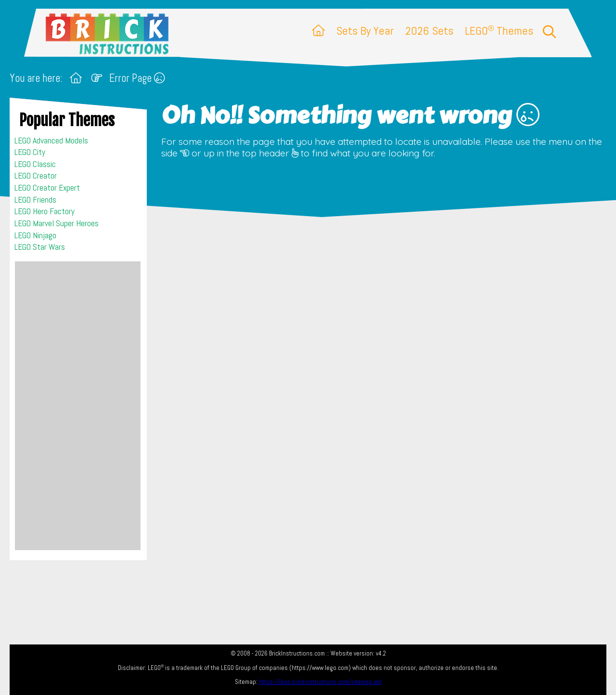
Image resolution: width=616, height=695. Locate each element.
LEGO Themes (499, 31)
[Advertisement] (78, 406)
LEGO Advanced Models (51, 141)
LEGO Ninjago (35, 235)
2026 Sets (429, 31)
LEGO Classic (35, 164)
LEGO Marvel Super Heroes (57, 223)
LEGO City (30, 152)
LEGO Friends (35, 200)
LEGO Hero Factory (45, 211)
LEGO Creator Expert (47, 188)
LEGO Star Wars (40, 247)
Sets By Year (365, 31)
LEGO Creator (36, 176)
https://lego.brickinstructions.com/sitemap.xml (320, 682)
